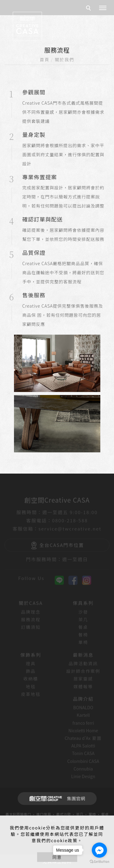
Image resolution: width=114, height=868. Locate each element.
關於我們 (64, 59)
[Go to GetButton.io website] (99, 862)
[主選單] (103, 8)
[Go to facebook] (99, 850)
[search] (89, 9)
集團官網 (55, 799)
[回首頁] (27, 26)
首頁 (45, 59)
